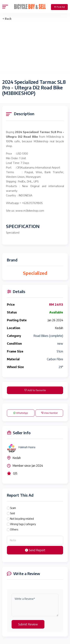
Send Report (35, 550)
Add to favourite (35, 390)
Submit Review (28, 624)
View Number (49, 413)
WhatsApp (21, 413)
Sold (13, 513)
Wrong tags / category (23, 524)
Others (14, 529)
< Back (7, 19)
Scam (13, 508)
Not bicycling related (22, 519)
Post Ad (59, 7)
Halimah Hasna (27, 447)
